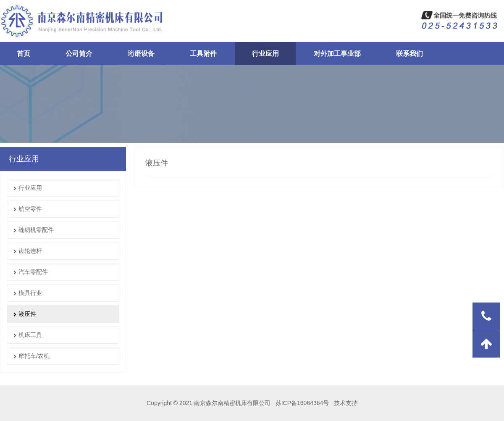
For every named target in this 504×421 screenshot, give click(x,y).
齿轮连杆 (28, 251)
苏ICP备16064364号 (302, 403)
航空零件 (28, 209)
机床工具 (28, 335)
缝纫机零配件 (34, 230)
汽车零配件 (31, 272)
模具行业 (28, 293)
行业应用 (28, 188)
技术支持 (346, 403)
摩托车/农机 (31, 356)
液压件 (25, 314)
